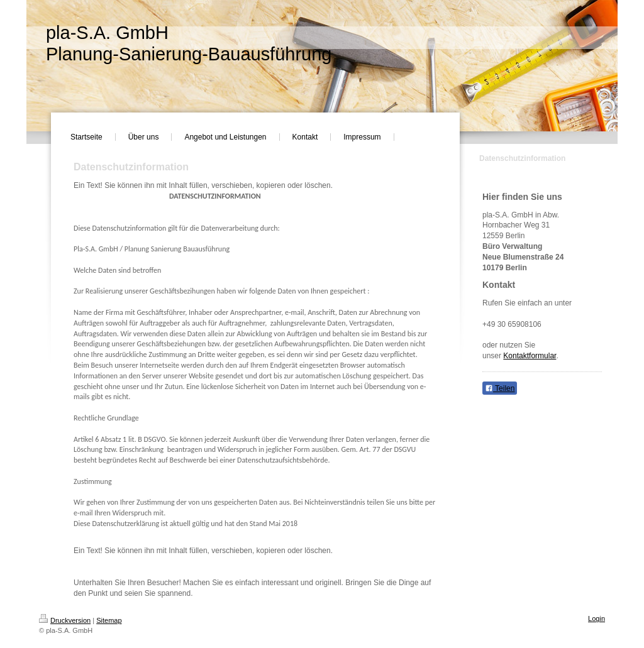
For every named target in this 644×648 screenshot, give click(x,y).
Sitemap (109, 620)
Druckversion (65, 620)
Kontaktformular (530, 356)
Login (597, 618)
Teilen (500, 388)
